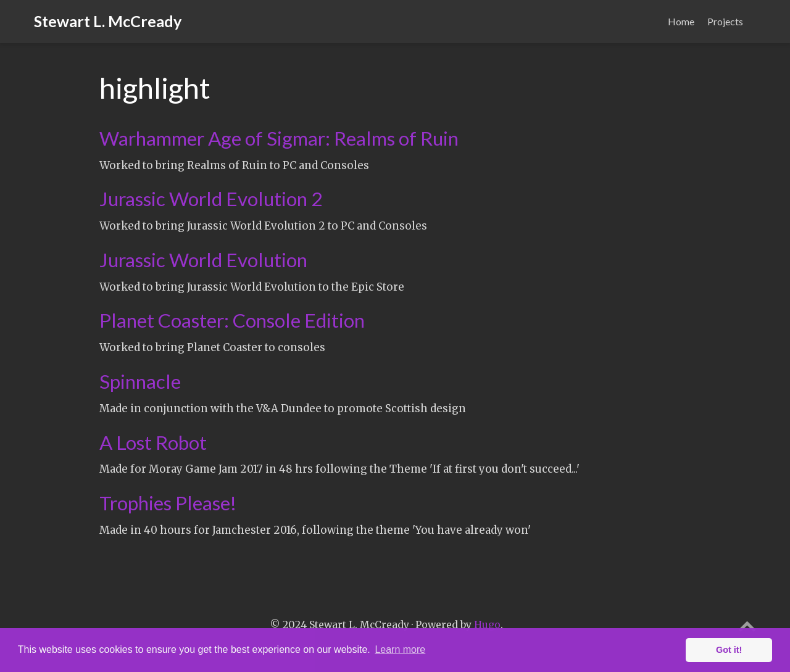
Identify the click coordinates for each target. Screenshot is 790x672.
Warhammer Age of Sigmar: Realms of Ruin (279, 138)
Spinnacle (140, 381)
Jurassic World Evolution (203, 260)
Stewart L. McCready (108, 21)
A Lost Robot (153, 442)
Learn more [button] (400, 649)
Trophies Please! (168, 503)
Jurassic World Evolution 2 (211, 199)
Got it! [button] (729, 650)
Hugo (487, 625)
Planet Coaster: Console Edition (232, 320)
